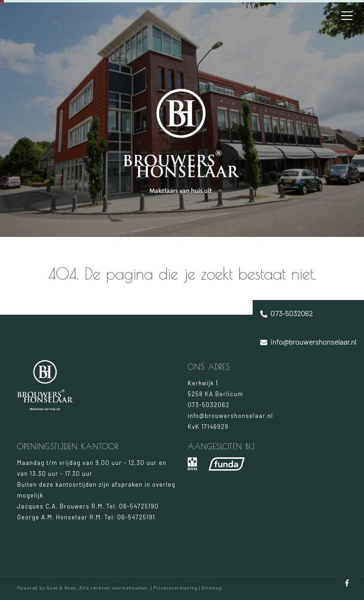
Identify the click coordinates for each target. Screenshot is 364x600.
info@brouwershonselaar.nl (308, 341)
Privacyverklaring (175, 588)
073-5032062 (287, 313)
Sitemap (212, 588)
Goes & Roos (61, 588)
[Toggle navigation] (347, 16)
